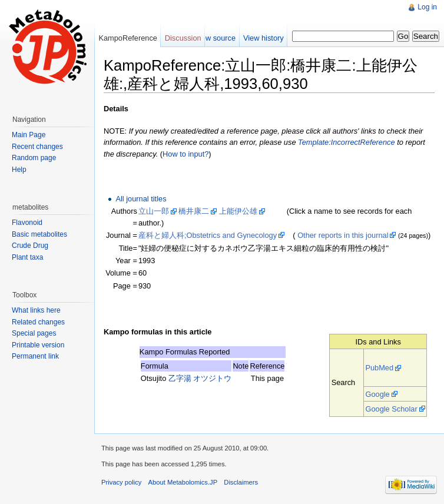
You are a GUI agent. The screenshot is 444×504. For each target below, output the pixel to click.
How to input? (185, 154)
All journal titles (141, 199)
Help (19, 170)
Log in (427, 7)
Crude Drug (30, 246)
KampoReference (128, 38)
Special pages (34, 333)
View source (215, 38)
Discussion (183, 38)
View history (264, 38)
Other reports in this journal (343, 235)
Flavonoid (27, 223)
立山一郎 (154, 211)
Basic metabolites (39, 234)
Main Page (29, 135)
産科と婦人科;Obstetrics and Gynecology (208, 235)
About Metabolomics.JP (183, 482)
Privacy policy (121, 482)
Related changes (38, 322)
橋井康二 (194, 211)
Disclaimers (241, 482)
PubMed (379, 368)
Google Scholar (391, 409)
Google (377, 394)
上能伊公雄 (238, 211)
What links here (36, 310)
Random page (34, 158)
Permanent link (35, 356)
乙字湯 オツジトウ (200, 378)
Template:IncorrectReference (347, 142)
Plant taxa (27, 257)
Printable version (38, 345)
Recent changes (37, 147)
